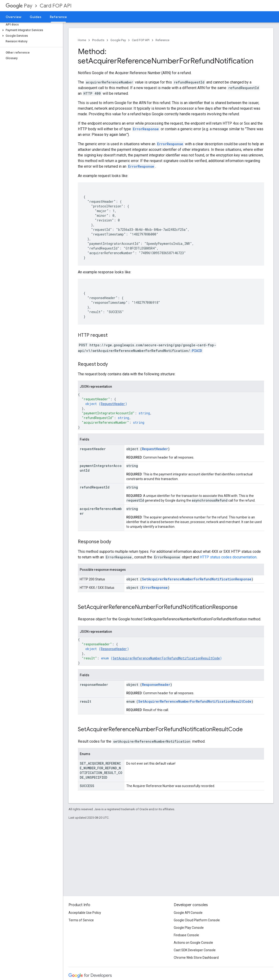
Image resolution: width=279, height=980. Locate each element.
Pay (19, 6)
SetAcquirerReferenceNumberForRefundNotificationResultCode (166, 658)
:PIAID (196, 351)
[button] (31, 30)
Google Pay (118, 40)
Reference (162, 40)
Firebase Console (186, 935)
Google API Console (188, 913)
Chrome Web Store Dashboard (196, 958)
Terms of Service (81, 920)
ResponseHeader (114, 649)
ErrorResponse (155, 588)
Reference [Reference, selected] (58, 17)
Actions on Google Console (193, 943)
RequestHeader (113, 404)
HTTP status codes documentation (228, 557)
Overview (13, 17)
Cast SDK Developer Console (195, 950)
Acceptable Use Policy (85, 913)
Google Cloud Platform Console (197, 920)
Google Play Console (189, 928)
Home (82, 40)
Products (98, 40)
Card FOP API (56, 6)
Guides (36, 17)
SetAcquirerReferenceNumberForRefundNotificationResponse (197, 579)
